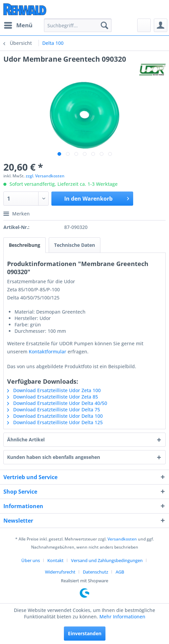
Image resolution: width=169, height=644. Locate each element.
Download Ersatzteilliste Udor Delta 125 (55, 422)
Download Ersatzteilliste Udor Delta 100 (55, 416)
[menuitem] (18, 25)
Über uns (31, 560)
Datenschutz (95, 572)
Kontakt (55, 560)
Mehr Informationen (122, 617)
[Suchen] (104, 25)
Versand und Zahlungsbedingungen (107, 560)
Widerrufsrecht (60, 572)
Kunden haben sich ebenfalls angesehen (54, 457)
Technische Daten (75, 245)
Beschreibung (25, 245)
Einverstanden (85, 633)
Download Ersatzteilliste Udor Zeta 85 (53, 397)
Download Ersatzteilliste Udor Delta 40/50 (57, 403)
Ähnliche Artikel (26, 440)
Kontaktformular (47, 352)
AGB (120, 572)
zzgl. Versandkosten (45, 176)
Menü (18, 24)
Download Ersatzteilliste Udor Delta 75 (54, 409)
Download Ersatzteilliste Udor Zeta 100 (54, 390)
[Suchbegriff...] (78, 25)
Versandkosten (122, 539)
